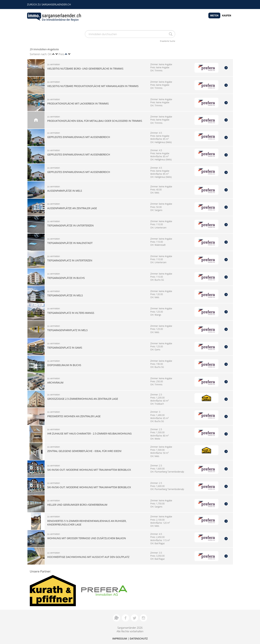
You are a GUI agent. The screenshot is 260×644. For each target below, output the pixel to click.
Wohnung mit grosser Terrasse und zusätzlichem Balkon (87, 538)
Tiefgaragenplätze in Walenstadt (70, 243)
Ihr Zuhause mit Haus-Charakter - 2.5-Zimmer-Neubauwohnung (89, 434)
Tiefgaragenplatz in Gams (65, 348)
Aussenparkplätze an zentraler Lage (72, 208)
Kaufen (227, 15)
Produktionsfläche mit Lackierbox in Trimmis (78, 103)
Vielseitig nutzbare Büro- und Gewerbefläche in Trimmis (85, 69)
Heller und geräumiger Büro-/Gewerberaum (77, 504)
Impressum (120, 639)
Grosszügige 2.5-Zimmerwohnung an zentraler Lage (83, 399)
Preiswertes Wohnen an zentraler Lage (74, 416)
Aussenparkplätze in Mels (65, 190)
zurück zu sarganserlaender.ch (49, 4)
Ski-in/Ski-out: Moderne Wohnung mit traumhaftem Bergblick (89, 470)
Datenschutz (139, 639)
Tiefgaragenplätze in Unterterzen (71, 225)
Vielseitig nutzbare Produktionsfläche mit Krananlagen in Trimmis (93, 86)
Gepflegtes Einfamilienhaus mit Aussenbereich (79, 137)
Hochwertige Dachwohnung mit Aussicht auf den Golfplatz (88, 557)
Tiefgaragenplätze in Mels (65, 295)
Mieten (214, 15)
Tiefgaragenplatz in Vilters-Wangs (71, 313)
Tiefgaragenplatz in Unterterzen (70, 260)
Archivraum (55, 382)
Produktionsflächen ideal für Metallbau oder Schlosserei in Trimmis (95, 121)
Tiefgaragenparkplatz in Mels (68, 330)
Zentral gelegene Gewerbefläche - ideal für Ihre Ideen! (84, 451)
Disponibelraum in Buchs (64, 365)
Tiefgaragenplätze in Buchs (66, 278)
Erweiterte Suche (168, 41)
